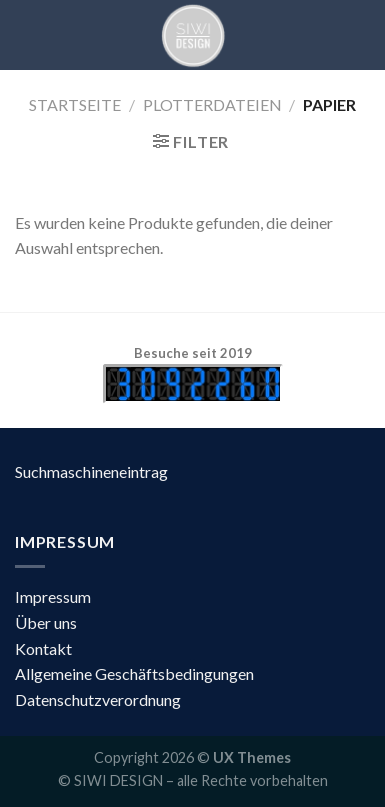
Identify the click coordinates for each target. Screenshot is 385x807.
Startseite (75, 104)
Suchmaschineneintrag (91, 471)
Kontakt (43, 648)
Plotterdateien (212, 104)
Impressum (53, 596)
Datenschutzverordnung (98, 699)
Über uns (46, 622)
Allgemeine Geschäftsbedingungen (134, 673)
